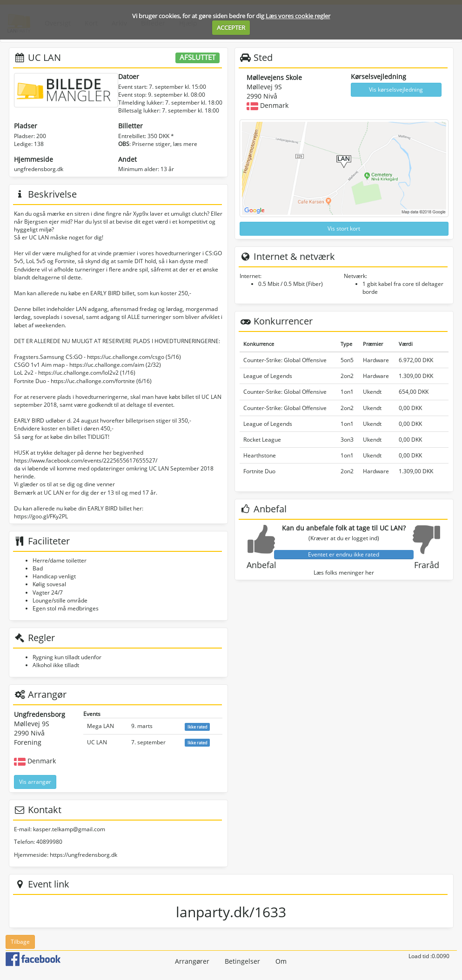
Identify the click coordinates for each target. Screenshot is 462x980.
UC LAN (97, 742)
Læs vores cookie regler (298, 16)
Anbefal (261, 565)
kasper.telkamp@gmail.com (69, 829)
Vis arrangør (35, 782)
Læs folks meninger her (344, 573)
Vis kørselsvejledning (396, 89)
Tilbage (20, 942)
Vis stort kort (344, 228)
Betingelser (242, 961)
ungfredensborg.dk (39, 169)
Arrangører (192, 961)
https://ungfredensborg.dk (84, 855)
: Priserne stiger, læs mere (158, 144)
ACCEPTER (231, 27)
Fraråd (427, 565)
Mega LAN (100, 726)
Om (281, 961)
